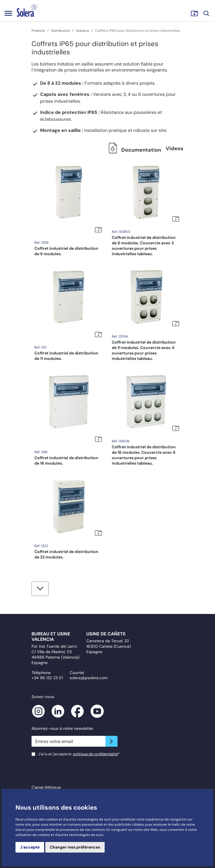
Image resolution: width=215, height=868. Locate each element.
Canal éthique (46, 787)
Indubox (83, 31)
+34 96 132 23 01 (47, 678)
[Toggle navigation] (8, 13)
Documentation (133, 150)
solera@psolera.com (89, 678)
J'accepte (30, 847)
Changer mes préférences (75, 847)
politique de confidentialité (95, 754)
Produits (38, 31)
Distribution (60, 31)
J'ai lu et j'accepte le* (79, 754)
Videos (175, 148)
